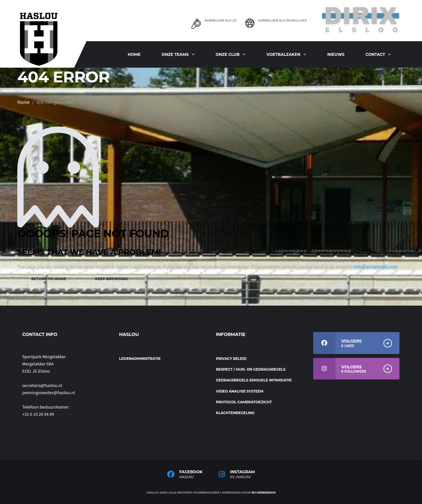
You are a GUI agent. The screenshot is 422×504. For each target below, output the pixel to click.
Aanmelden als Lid (220, 21)
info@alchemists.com (376, 267)
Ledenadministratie (140, 359)
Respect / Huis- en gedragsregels (251, 369)
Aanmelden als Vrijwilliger (283, 21)
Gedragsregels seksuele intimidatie (254, 380)
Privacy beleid (231, 359)
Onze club (228, 54)
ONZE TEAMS (175, 54)
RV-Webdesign (264, 492)
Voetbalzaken (284, 54)
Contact (375, 54)
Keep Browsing (111, 279)
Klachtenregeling (235, 413)
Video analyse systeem (240, 391)
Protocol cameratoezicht (244, 402)
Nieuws (336, 54)
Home (134, 54)
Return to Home (49, 279)
